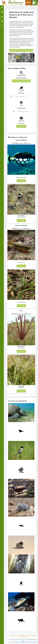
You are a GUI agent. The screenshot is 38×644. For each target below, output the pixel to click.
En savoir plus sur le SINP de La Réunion (21, 50)
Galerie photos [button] (21, 126)
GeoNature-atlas (18, 642)
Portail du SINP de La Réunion (24, 635)
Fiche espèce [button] (21, 181)
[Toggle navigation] (3, 3)
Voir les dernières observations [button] (21, 81)
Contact (25, 637)
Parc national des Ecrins (33, 642)
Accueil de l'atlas (13, 635)
